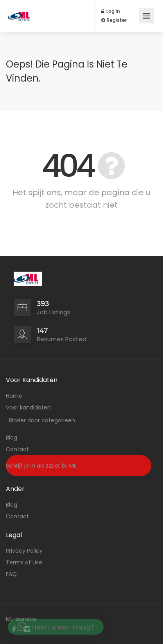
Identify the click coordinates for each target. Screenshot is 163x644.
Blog (12, 438)
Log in (111, 11)
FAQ (11, 574)
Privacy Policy (24, 551)
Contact (17, 449)
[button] (56, 627)
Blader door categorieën (42, 420)
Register (114, 20)
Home (14, 396)
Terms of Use (24, 562)
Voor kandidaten (28, 407)
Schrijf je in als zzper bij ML (41, 466)
